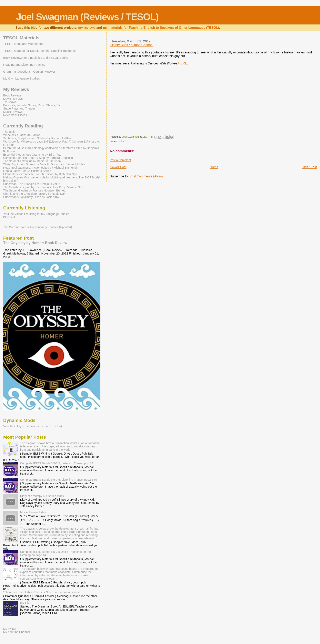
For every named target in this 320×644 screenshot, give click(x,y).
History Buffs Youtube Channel (132, 45)
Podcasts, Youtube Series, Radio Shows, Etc (32, 105)
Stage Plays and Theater (19, 108)
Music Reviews (13, 112)
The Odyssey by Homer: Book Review (35, 243)
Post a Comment (120, 160)
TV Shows (10, 102)
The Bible (9, 132)
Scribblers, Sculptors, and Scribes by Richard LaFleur (38, 138)
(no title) (25, 603)
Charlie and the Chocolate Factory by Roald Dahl (35, 194)
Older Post (309, 167)
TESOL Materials (21, 38)
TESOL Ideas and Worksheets (24, 44)
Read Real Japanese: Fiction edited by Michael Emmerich (40, 168)
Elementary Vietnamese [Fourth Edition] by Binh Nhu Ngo (40, 174)
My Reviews (16, 89)
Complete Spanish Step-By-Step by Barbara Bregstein (38, 158)
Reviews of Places (15, 115)
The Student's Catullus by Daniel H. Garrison (32, 161)
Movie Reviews (13, 99)
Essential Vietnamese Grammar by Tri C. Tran (33, 155)
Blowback (9, 217)
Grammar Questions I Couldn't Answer (29, 71)
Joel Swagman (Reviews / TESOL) (87, 17)
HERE (183, 63)
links (121, 141)
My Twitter (10, 629)
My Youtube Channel (17, 632)
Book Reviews (12, 95)
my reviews (87, 28)
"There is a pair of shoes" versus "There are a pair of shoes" (42, 592)
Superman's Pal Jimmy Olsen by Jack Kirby (31, 197)
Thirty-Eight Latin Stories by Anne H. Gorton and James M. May (44, 164)
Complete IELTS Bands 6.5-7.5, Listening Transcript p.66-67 (59, 480)
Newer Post (118, 167)
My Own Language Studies (22, 78)
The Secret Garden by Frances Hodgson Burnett (34, 190)
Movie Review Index (33, 512)
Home (214, 167)
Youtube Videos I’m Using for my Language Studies (36, 214)
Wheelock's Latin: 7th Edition (22, 135)
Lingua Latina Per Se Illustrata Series (27, 171)
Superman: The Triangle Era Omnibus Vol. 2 (32, 184)
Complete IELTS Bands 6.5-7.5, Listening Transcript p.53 (57, 463)
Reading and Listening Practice (24, 65)
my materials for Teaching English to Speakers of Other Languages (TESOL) (161, 28)
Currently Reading (23, 126)
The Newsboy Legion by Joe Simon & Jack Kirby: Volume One (43, 187)
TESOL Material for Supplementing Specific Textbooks (40, 51)
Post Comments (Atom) (146, 176)
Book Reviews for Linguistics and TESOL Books (36, 58)
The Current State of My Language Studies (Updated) (38, 227)
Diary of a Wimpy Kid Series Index (42, 496)
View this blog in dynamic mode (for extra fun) (33, 426)
